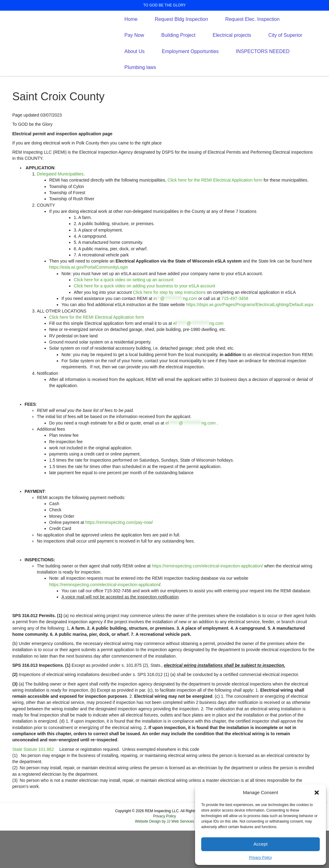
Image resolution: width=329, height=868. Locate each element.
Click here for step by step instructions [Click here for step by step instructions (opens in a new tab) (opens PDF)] (169, 330)
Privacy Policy (261, 858)
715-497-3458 (235, 336)
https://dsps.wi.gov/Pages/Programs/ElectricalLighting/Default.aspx (250, 342)
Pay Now (134, 54)
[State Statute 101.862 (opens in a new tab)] (33, 787)
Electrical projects (232, 54)
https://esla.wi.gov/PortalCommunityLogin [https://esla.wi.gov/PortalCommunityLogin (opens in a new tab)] (89, 305)
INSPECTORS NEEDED (263, 70)
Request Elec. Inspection (252, 38)
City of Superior (285, 54)
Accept (260, 844)
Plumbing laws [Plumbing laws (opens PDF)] (140, 86)
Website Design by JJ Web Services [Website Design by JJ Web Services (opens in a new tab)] (164, 859)
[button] (317, 793)
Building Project (178, 54)
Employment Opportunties (190, 70)
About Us (135, 70)
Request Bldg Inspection (181, 38)
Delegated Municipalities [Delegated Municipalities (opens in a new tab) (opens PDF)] (60, 211)
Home (131, 38)
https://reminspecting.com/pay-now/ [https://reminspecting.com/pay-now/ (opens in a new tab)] (119, 560)
